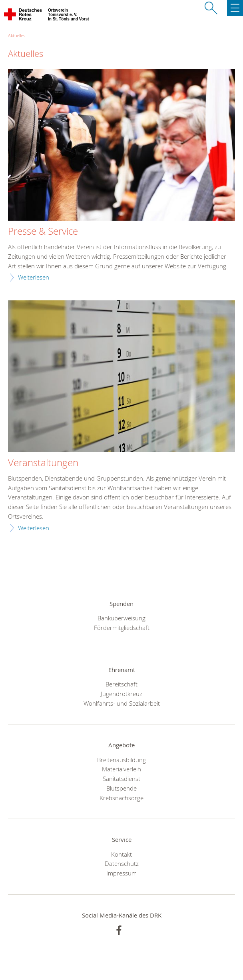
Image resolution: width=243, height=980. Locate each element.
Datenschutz (122, 863)
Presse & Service (43, 231)
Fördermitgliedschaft (122, 628)
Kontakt (121, 854)
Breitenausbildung (121, 760)
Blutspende (121, 788)
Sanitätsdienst (121, 779)
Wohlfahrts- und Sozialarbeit (122, 703)
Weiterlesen (34, 277)
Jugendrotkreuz (121, 694)
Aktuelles (17, 35)
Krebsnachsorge (121, 798)
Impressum (121, 873)
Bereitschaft (121, 684)
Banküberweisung (121, 618)
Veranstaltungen (43, 463)
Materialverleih (121, 769)
